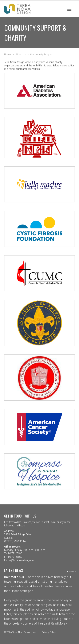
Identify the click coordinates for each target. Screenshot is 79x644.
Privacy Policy (49, 632)
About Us (21, 54)
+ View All (73, 572)
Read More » (59, 623)
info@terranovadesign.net (21, 560)
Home (8, 54)
